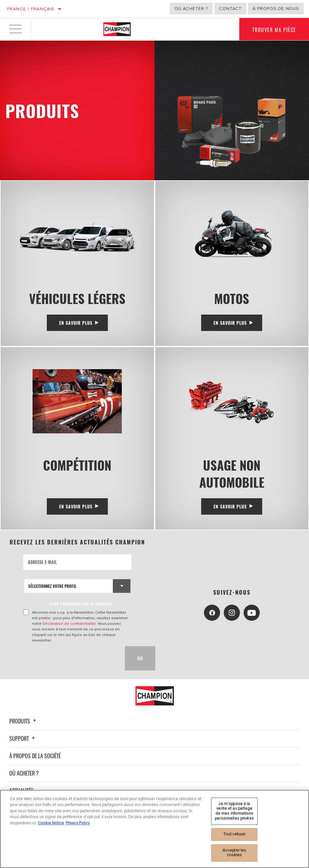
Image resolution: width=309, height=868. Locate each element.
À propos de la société (35, 756)
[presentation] (70, 658)
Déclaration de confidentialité (69, 624)
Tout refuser (234, 834)
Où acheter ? (191, 9)
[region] (154, 829)
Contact (230, 9)
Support (23, 738)
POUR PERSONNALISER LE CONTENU (80, 604)
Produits (24, 721)
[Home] (117, 29)
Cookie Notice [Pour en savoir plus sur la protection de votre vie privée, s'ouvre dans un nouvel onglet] (51, 823)
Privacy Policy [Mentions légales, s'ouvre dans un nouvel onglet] (78, 823)
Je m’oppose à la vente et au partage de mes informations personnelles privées (234, 811)
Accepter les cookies (234, 853)
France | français (31, 9)
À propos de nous (276, 9)
